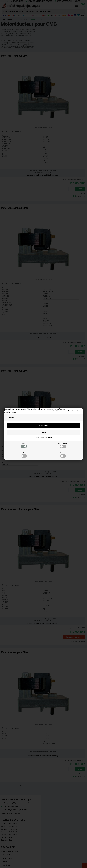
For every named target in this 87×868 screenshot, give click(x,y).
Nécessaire (24, 445)
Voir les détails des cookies (43, 438)
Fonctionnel (24, 455)
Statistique (63, 455)
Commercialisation (63, 445)
